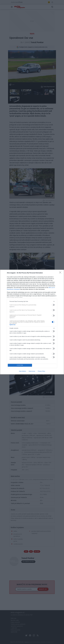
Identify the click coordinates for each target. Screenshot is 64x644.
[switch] (53, 305)
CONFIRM (20, 365)
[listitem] (32, 301)
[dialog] (32, 322)
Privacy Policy (41, 371)
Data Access (32, 371)
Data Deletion (22, 371)
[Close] (61, 273)
